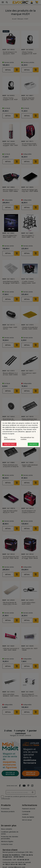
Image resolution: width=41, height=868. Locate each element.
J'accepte (33, 444)
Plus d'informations (10, 438)
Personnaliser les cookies (27, 438)
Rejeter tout (9, 444)
